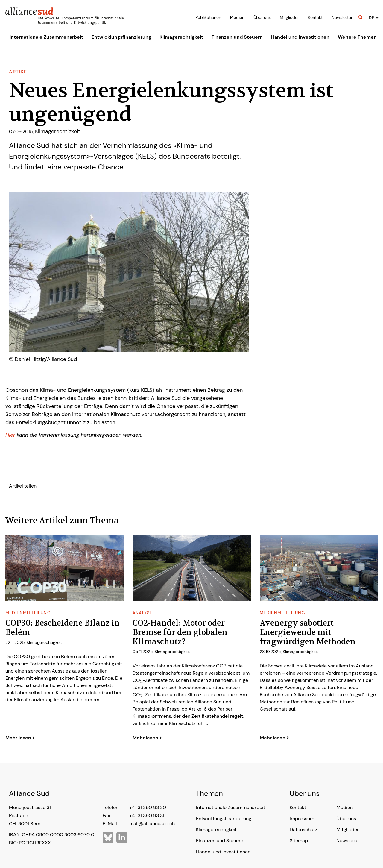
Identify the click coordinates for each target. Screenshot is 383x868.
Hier (11, 435)
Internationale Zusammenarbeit (46, 37)
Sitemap (299, 841)
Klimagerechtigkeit (181, 37)
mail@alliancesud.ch (152, 824)
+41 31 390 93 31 (147, 815)
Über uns (262, 17)
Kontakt (315, 17)
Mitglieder (289, 17)
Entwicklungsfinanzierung (121, 37)
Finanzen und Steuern (237, 37)
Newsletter (342, 17)
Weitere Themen (357, 37)
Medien (237, 17)
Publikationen (208, 17)
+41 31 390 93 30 (148, 807)
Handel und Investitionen (300, 37)
